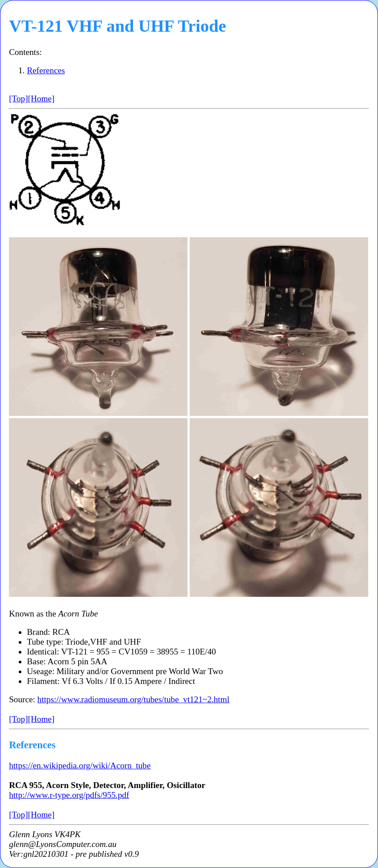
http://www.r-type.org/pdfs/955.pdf (69, 795)
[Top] (18, 99)
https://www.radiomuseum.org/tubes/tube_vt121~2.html (133, 699)
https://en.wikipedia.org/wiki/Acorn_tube (80, 765)
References (46, 70)
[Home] (42, 99)
